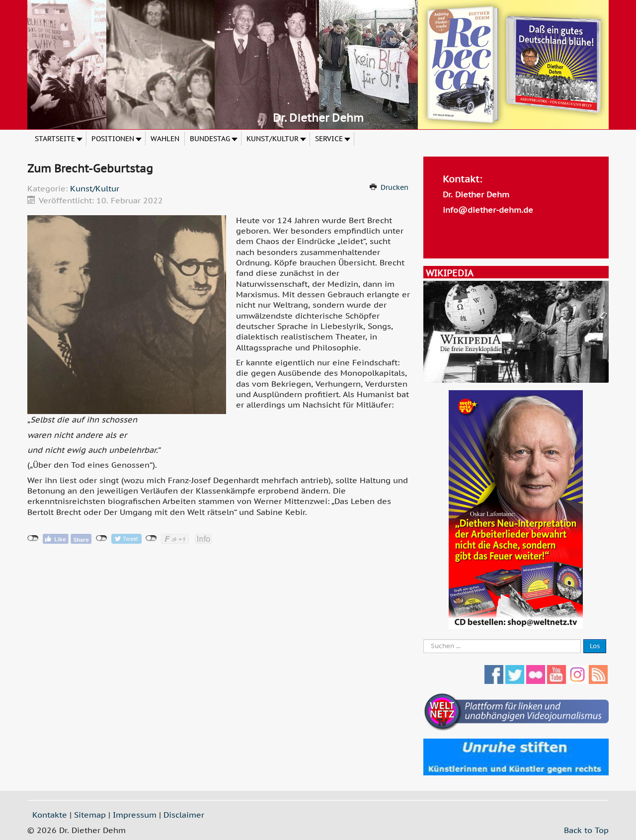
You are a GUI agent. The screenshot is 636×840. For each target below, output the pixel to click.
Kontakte (50, 815)
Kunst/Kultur (95, 188)
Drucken (395, 187)
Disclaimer (184, 815)
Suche (424, 639)
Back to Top (586, 830)
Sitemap (90, 815)
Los (595, 646)
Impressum (135, 815)
